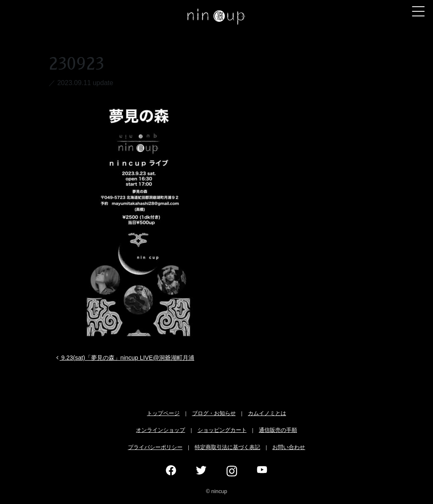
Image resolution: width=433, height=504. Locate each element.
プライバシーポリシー (155, 447)
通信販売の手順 (278, 430)
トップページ (163, 413)
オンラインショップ (160, 430)
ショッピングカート (222, 430)
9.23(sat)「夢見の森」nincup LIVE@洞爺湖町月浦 (125, 358)
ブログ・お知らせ (214, 413)
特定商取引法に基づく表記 (227, 447)
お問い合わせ (289, 447)
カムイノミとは (267, 413)
